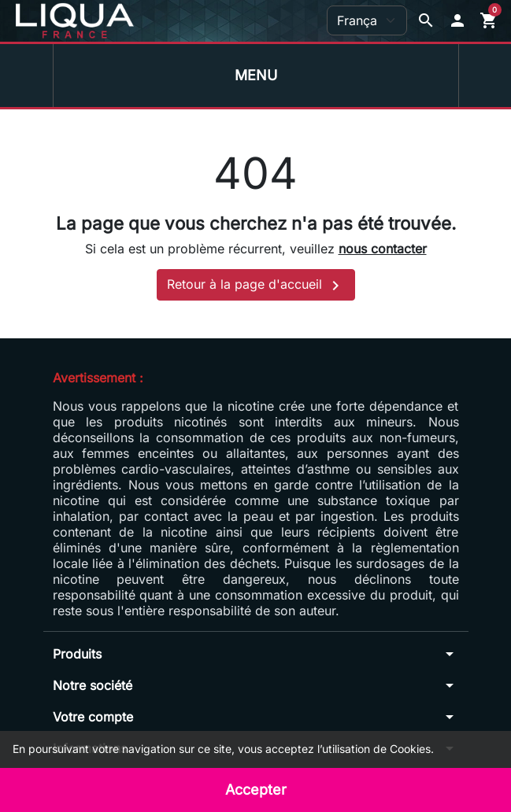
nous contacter (383, 249)
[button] (457, 20)
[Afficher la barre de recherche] (426, 20)
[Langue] (367, 20)
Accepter (256, 790)
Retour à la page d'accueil (256, 286)
